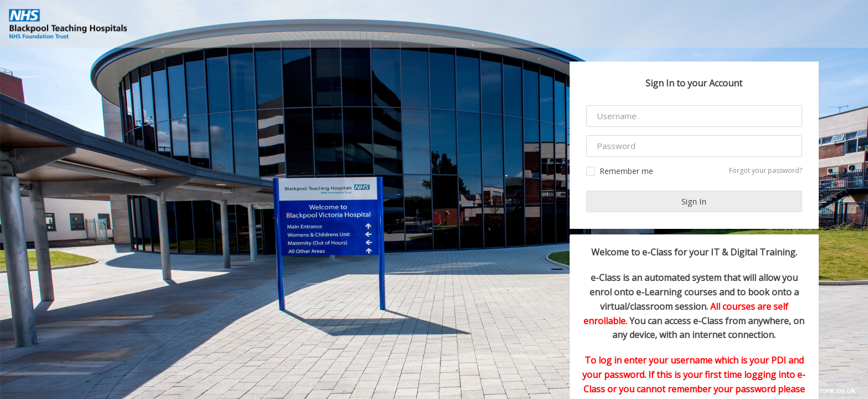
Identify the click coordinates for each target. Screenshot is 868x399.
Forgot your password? (766, 170)
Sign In (694, 201)
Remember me (620, 171)
